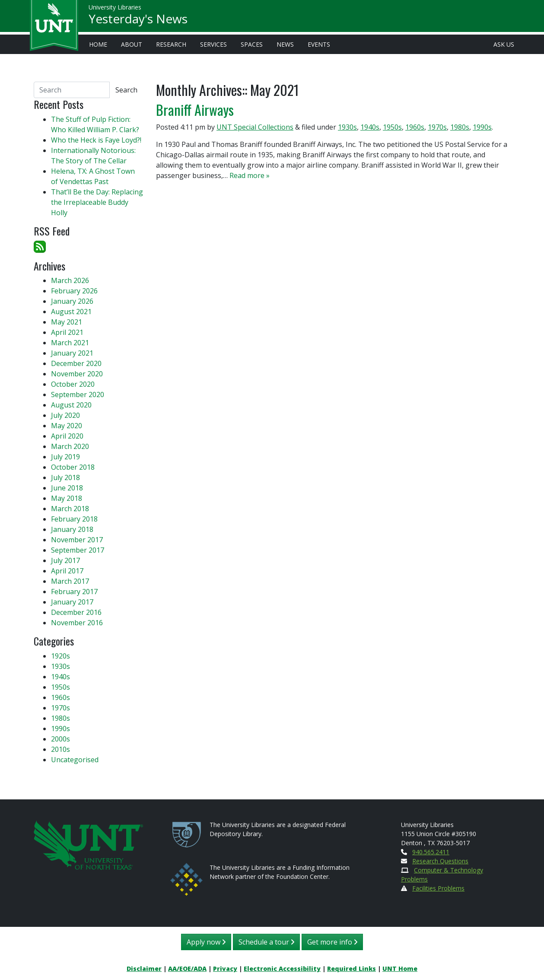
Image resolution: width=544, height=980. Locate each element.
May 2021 (67, 322)
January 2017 (72, 602)
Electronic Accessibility (282, 969)
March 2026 (70, 280)
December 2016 (76, 612)
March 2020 (70, 446)
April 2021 (67, 332)
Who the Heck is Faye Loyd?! (96, 140)
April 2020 (67, 436)
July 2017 (65, 560)
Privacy (225, 969)
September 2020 (78, 395)
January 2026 (72, 301)
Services (213, 44)
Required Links (352, 969)
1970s (437, 127)
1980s (460, 127)
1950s (392, 127)
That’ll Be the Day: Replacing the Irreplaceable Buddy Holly (97, 202)
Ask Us (504, 44)
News (285, 44)
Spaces (252, 44)
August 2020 (71, 405)
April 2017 (67, 571)
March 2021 (70, 343)
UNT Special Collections (255, 127)
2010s (60, 749)
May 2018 (67, 498)
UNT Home (400, 969)
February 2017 (74, 592)
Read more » (250, 175)
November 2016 (77, 623)
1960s (415, 127)
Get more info (332, 942)
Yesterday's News (138, 20)
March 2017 (70, 581)
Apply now (206, 942)
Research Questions (440, 861)
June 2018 (67, 488)
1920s (60, 656)
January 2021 (72, 353)
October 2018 (73, 467)
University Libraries (115, 8)
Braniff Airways (195, 110)
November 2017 (77, 540)
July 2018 (65, 477)
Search (126, 90)
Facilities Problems (438, 888)
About (132, 44)
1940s (370, 127)
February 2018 (74, 519)
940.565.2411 (431, 852)
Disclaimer (144, 969)
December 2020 (76, 363)
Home (98, 44)
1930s (347, 127)
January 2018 (72, 529)
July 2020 (65, 415)
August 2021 (71, 312)
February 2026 (74, 291)
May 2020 (67, 426)
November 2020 (77, 374)
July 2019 (65, 457)
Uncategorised (75, 760)
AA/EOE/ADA (187, 969)
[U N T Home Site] (89, 844)
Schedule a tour (266, 942)
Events (319, 44)
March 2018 (70, 509)
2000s (60, 739)
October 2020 (73, 384)
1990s (482, 127)
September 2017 (78, 550)
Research (171, 44)
